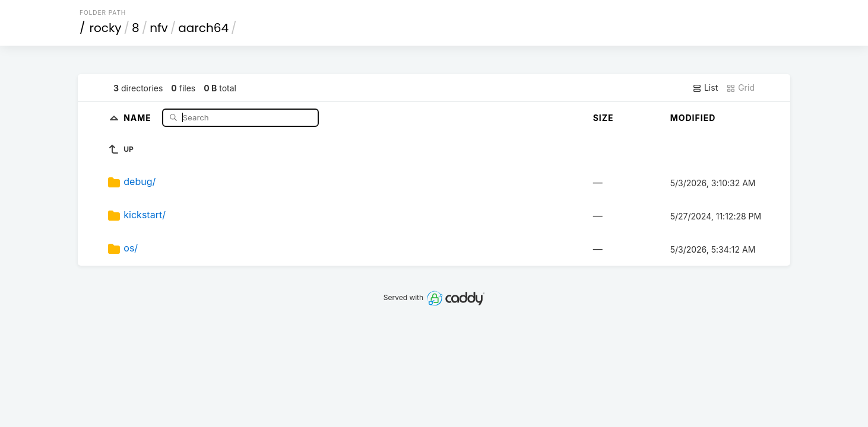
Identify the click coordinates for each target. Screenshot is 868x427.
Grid (740, 88)
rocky (106, 28)
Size (604, 118)
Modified (693, 118)
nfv (159, 28)
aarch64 (203, 28)
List (705, 88)
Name (139, 117)
